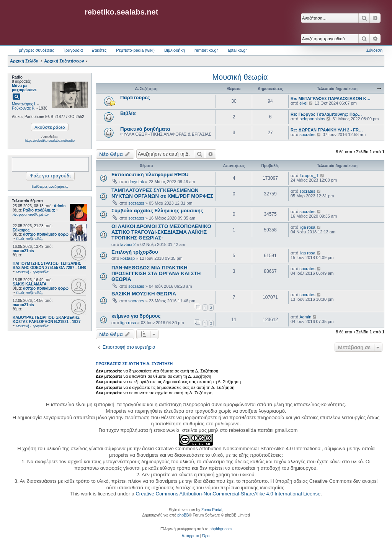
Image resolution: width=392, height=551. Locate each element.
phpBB (183, 515)
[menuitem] (190, 536)
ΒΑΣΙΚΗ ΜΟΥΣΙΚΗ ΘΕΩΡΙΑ (144, 294)
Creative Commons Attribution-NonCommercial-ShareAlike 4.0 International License (228, 494)
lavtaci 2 (128, 244)
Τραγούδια (73, 50)
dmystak (136, 182)
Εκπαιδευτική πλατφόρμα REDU (150, 175)
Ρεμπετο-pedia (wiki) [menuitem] (135, 50)
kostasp (127, 258)
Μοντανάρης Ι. (24, 104)
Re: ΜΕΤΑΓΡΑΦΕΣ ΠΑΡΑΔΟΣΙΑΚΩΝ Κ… (331, 98)
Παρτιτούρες (135, 98)
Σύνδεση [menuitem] (374, 50)
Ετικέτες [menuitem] (99, 50)
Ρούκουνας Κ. (24, 108)
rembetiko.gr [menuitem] (206, 50)
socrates (307, 134)
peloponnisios (312, 119)
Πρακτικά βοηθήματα (145, 129)
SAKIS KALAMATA (30, 284)
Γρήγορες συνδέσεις (35, 50)
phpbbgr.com (220, 529)
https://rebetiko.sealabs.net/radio (50, 141)
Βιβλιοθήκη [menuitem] (175, 50)
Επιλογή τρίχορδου (135, 252)
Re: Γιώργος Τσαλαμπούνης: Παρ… (326, 114)
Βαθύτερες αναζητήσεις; (50, 187)
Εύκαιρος (21, 230)
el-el (303, 103)
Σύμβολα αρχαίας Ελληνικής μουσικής (157, 211)
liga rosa (307, 227)
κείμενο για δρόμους (136, 316)
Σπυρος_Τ (309, 175)
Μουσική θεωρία (240, 77)
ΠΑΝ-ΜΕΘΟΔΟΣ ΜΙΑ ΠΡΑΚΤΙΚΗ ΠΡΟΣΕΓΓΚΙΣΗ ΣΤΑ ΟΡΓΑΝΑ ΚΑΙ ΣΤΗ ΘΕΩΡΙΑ (156, 273)
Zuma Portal (212, 510)
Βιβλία (128, 113)
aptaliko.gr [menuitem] (237, 50)
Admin (60, 206)
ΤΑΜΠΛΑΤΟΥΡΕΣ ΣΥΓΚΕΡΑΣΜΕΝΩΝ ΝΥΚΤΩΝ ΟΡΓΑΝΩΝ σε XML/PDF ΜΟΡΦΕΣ (162, 193)
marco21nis (23, 251)
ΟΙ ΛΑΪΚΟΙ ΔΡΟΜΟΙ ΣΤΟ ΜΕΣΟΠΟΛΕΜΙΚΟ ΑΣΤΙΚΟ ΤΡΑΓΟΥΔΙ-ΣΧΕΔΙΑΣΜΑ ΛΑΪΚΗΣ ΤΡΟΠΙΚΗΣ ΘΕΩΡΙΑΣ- (161, 232)
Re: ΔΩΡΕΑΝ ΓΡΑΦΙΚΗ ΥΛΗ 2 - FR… (327, 130)
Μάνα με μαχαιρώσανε (24, 88)
